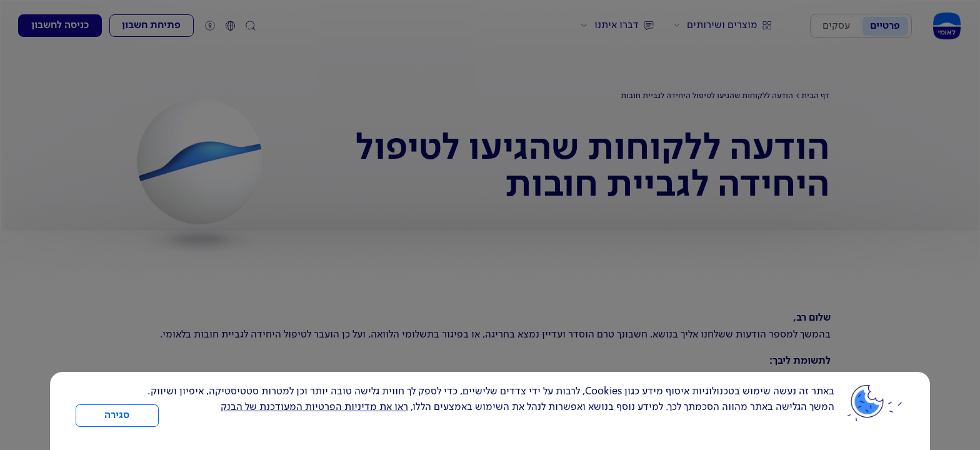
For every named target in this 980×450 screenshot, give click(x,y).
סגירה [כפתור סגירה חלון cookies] (117, 416)
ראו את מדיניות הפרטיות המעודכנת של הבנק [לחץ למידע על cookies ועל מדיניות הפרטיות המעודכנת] (314, 407)
